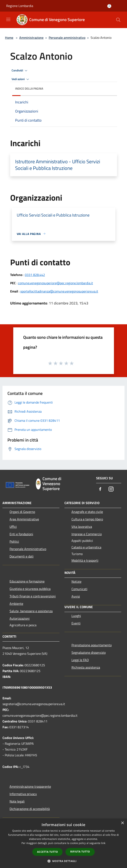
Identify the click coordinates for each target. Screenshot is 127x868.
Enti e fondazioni (21, 534)
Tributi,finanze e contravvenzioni (33, 596)
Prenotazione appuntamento (92, 645)
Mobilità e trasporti (85, 560)
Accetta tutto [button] (47, 852)
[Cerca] (118, 20)
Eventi (76, 623)
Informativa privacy (23, 794)
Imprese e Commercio (87, 534)
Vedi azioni (21, 79)
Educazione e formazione (27, 581)
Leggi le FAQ (80, 660)
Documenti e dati (22, 556)
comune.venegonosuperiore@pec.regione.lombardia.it (56, 283)
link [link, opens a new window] (103, 843)
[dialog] (63, 843)
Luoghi (76, 616)
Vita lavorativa (82, 527)
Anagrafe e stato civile (87, 512)
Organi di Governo (22, 512)
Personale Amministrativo (28, 549)
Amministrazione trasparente (30, 786)
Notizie (76, 581)
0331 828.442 (35, 275)
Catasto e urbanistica (86, 547)
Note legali (17, 801)
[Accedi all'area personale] (109, 6)
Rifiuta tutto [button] (80, 852)
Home (9, 38)
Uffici (13, 527)
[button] (64, 861)
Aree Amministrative (24, 519)
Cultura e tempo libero (87, 519)
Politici (14, 541)
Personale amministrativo (67, 38)
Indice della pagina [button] (29, 88)
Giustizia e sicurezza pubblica (30, 589)
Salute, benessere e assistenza (31, 611)
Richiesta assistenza (86, 667)
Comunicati (79, 589)
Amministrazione (31, 38)
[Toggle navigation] (8, 19)
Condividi (20, 71)
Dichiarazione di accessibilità (30, 809)
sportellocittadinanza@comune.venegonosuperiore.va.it (59, 291)
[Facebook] (100, 489)
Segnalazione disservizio (89, 652)
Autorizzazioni (20, 618)
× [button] (122, 823)
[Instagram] (111, 489)
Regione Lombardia (20, 6)
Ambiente (16, 604)
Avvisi (76, 596)
